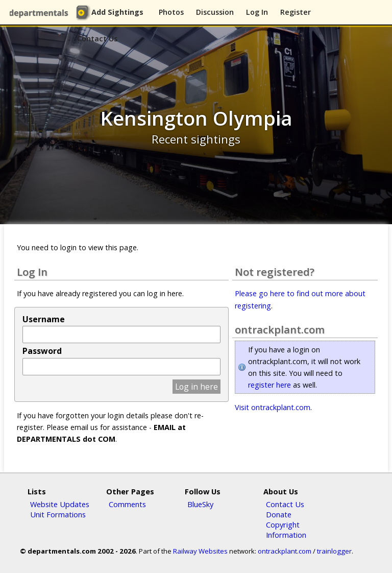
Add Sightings (117, 12)
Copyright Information (286, 530)
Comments (127, 504)
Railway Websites (200, 551)
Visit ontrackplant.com (273, 407)
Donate (279, 514)
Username (44, 319)
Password (42, 351)
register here (269, 385)
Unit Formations (58, 514)
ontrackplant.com (285, 551)
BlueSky (200, 504)
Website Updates (60, 504)
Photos (171, 12)
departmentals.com (41, 13)
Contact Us (97, 39)
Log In (257, 12)
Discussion (215, 12)
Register (296, 12)
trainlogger (334, 551)
